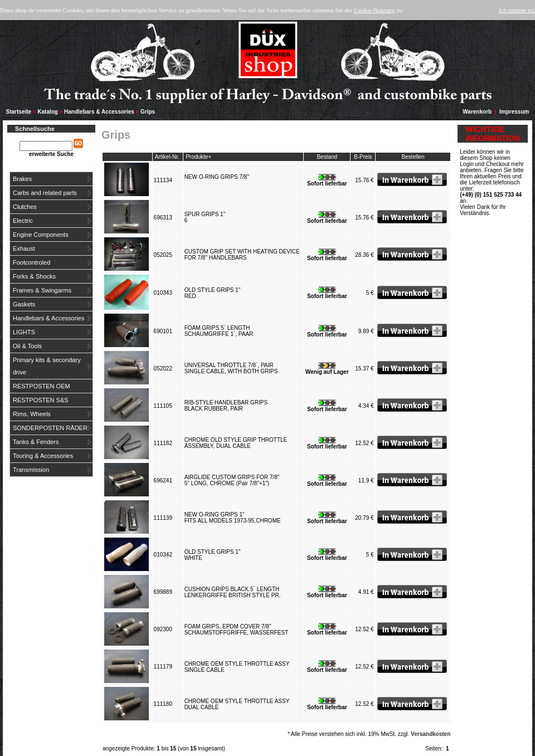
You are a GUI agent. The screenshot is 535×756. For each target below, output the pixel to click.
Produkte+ (198, 157)
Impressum (514, 112)
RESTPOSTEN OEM (42, 386)
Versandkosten (431, 734)
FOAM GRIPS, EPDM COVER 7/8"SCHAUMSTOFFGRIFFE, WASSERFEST (238, 630)
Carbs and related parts (45, 193)
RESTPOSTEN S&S (41, 400)
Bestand (327, 157)
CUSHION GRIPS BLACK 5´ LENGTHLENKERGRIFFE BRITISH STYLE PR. (234, 592)
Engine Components (41, 235)
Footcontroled (31, 262)
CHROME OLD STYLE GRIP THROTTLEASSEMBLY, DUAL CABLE (236, 443)
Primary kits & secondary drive (47, 366)
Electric (23, 221)
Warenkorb (477, 112)
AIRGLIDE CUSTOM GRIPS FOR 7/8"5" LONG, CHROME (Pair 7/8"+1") (232, 480)
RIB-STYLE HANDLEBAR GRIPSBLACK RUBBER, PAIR (226, 406)
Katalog (48, 112)
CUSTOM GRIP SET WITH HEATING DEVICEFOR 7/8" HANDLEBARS (242, 255)
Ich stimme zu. (517, 10)
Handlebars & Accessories (99, 112)
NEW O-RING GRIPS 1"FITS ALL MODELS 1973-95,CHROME (234, 518)
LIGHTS (24, 332)
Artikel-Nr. (167, 157)
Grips (148, 112)
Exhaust (24, 248)
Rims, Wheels (32, 414)
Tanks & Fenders (36, 442)
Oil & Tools (27, 346)
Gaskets (24, 304)
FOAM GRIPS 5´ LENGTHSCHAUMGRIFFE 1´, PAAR (220, 331)
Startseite (19, 112)
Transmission (31, 470)
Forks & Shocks (34, 276)
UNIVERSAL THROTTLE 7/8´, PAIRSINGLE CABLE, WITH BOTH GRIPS (233, 368)
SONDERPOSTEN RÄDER (50, 428)
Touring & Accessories (43, 456)
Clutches (25, 207)
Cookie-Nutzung (374, 10)
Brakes (22, 179)
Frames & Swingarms (42, 290)
